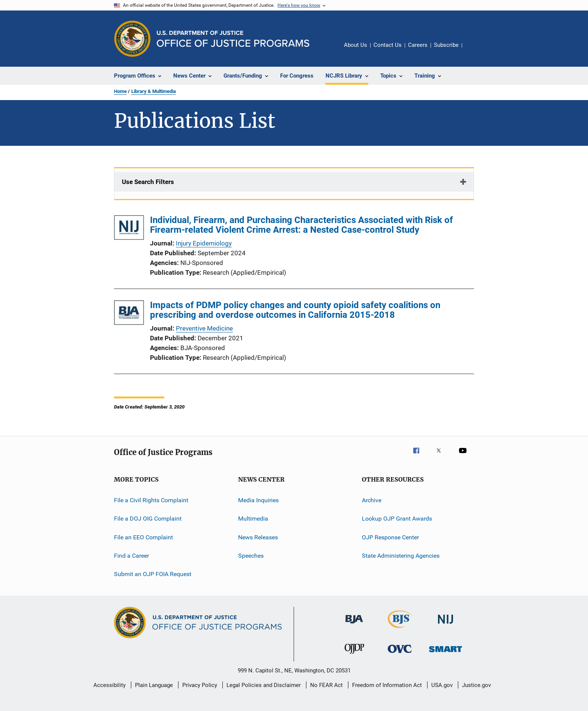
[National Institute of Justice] (445, 625)
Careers (418, 45)
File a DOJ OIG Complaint (148, 519)
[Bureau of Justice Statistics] (400, 629)
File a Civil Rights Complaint (151, 500)
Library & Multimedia (154, 91)
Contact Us (388, 45)
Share (474, 50)
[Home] (233, 39)
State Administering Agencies (401, 556)
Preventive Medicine (204, 328)
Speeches (251, 556)
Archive (372, 500)
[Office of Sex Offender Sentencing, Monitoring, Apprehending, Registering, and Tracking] (445, 653)
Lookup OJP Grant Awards (397, 519)
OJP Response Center (390, 537)
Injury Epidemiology (204, 243)
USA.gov (442, 685)
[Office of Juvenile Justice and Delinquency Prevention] (354, 655)
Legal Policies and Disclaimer (264, 685)
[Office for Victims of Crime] (400, 654)
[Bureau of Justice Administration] (354, 625)
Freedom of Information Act (387, 685)
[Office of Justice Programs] (132, 39)
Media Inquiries (258, 500)
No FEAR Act (326, 685)
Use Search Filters (148, 182)
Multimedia (253, 519)
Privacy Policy (200, 685)
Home (120, 91)
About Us (355, 45)
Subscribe (446, 45)
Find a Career (131, 556)
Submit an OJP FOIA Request (153, 574)
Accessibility (109, 685)
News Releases (258, 537)
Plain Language (154, 685)
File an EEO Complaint (143, 537)
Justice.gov (476, 685)
